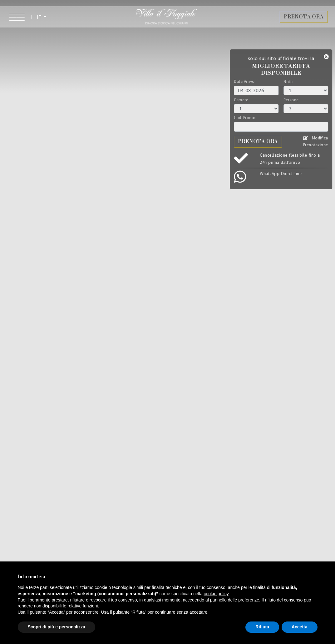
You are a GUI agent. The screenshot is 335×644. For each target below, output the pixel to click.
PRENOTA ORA (301, 20)
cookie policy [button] (216, 594)
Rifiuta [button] (262, 627)
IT (42, 20)
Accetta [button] (300, 627)
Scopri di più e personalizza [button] (57, 627)
